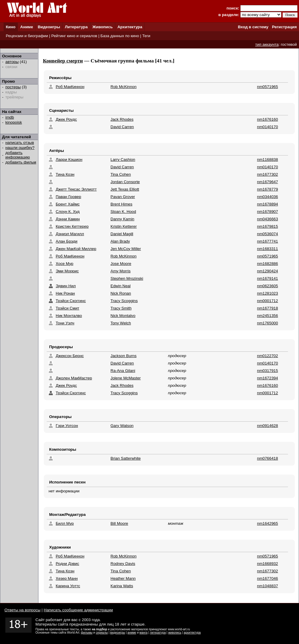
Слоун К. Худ (68, 212)
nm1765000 (267, 323)
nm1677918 (267, 308)
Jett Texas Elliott (125, 189)
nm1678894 (267, 204)
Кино (11, 27)
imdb (10, 117)
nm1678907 (267, 212)
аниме (132, 633)
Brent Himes (121, 204)
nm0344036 (267, 197)
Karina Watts (122, 586)
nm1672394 (267, 378)
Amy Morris (120, 271)
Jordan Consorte (125, 182)
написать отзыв (20, 143)
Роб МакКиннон (70, 87)
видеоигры (118, 633)
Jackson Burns (123, 356)
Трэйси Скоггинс (71, 301)
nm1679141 (267, 278)
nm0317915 (267, 371)
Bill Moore (119, 523)
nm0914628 (267, 426)
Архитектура (130, 27)
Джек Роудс (66, 119)
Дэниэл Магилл (70, 234)
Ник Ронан (65, 293)
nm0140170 (267, 127)
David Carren (122, 127)
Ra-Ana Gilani (123, 371)
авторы (12, 62)
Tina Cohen (121, 174)
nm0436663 (267, 219)
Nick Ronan (121, 293)
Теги (146, 36)
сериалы (102, 633)
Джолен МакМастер (74, 378)
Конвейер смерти (63, 61)
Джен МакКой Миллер (76, 249)
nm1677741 (267, 241)
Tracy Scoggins (124, 301)
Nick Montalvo (123, 316)
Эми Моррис (67, 271)
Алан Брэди (67, 241)
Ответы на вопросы (22, 610)
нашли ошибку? (20, 148)
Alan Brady (120, 241)
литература (158, 633)
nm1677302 (267, 174)
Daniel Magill (122, 234)
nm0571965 (267, 87)
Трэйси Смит (67, 308)
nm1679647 (267, 182)
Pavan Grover (123, 197)
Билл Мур (65, 523)
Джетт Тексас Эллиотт (76, 189)
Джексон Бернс (70, 356)
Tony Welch (121, 323)
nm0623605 (267, 286)
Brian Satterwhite (126, 458)
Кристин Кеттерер (72, 226)
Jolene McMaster (126, 378)
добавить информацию (18, 155)
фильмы (87, 633)
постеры (13, 87)
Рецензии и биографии (27, 36)
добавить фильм (21, 162)
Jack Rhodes (122, 119)
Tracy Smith (121, 308)
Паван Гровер (68, 197)
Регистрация (284, 27)
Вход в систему (253, 27)
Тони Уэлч (65, 323)
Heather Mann (123, 578)
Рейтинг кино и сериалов (74, 36)
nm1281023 (267, 293)
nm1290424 (267, 271)
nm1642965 (267, 523)
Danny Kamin (122, 219)
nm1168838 (267, 160)
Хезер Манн (67, 578)
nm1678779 (267, 189)
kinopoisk (14, 122)
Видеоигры (49, 27)
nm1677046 (267, 578)
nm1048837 (267, 586)
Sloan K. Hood (123, 212)
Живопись (102, 27)
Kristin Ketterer (124, 226)
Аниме (27, 27)
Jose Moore (121, 264)
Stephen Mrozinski (127, 278)
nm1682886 (267, 264)
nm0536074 (267, 234)
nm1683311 (267, 249)
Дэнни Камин (68, 219)
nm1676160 (267, 119)
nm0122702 (267, 356)
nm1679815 (267, 226)
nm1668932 (267, 564)
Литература (76, 27)
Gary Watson (122, 426)
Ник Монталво (69, 316)
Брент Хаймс (68, 204)
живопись (175, 633)
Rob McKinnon (123, 87)
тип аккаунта (267, 44)
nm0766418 (267, 458)
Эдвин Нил (66, 286)
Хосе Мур (64, 264)
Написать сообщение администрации (78, 610)
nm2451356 (267, 316)
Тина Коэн (65, 174)
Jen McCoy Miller (126, 249)
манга (143, 633)
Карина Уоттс (68, 586)
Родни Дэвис (67, 564)
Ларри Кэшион (69, 160)
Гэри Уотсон (67, 426)
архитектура (192, 633)
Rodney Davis (123, 564)
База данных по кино (120, 36)
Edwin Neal (120, 286)
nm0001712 (267, 301)
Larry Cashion (123, 160)
